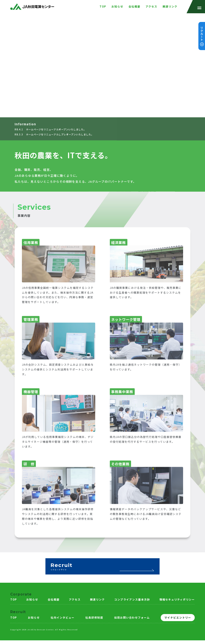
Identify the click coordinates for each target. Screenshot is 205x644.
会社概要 (54, 599)
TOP (14, 599)
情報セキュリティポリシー (177, 599)
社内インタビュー (63, 617)
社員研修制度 (94, 617)
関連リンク (97, 599)
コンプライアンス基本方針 (132, 599)
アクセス (75, 599)
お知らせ (32, 599)
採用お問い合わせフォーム (132, 617)
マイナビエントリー (178, 617)
